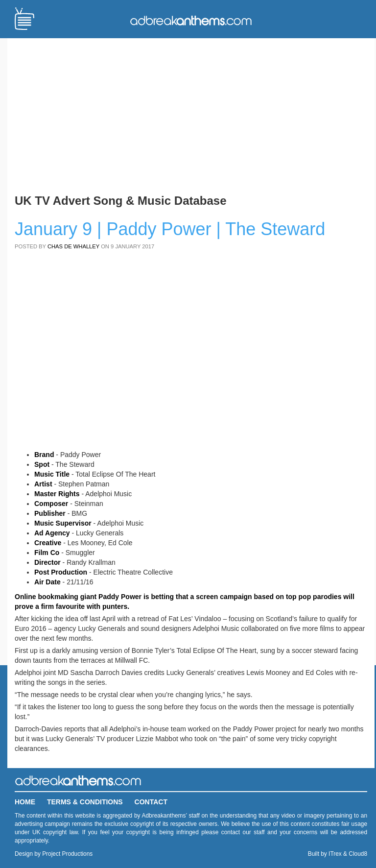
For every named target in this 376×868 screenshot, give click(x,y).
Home (25, 802)
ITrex (335, 854)
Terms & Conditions (85, 802)
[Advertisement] (191, 114)
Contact (151, 802)
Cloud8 (358, 854)
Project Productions (67, 854)
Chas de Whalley (73, 246)
